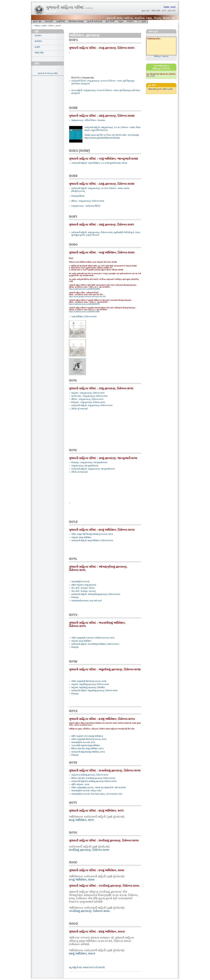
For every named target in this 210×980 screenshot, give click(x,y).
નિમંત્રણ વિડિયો (78, 196)
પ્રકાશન (38, 35)
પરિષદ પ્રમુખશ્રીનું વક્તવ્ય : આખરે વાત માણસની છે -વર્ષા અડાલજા (98, 788)
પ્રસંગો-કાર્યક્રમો (94, 21)
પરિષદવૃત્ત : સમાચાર (161, 56)
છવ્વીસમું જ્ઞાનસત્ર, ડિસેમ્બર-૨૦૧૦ (89, 850)
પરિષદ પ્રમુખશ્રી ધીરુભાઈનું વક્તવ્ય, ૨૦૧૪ (89, 681)
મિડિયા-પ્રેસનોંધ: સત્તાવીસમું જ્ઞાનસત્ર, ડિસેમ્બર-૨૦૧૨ (93, 778)
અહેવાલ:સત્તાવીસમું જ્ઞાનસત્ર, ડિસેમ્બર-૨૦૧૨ (90, 775)
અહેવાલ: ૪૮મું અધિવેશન (81, 641)
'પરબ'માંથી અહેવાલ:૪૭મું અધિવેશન (86, 745)
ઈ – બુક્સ (142, 21)
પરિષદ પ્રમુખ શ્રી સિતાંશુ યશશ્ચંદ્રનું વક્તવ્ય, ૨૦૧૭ (92, 534)
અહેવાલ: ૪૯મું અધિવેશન (81, 537)
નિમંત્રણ (75, 597)
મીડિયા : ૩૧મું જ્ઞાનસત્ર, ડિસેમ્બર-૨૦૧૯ (87, 399)
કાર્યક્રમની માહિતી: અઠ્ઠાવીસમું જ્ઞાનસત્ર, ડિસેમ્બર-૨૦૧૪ (94, 691)
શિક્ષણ (37, 26)
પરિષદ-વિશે (156, 11)
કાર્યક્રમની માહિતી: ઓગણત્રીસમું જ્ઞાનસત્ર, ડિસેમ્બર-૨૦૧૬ (96, 594)
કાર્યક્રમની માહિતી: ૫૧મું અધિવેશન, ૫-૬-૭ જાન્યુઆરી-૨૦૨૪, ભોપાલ (99, 163)
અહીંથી (152, 76)
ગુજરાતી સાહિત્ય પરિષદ (69, 7)
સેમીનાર (51, 26)
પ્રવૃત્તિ (44, 26)
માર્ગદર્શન (38, 41)
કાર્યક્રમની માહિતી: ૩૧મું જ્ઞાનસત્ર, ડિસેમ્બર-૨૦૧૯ (92, 405)
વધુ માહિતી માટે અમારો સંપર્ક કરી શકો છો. (87, 967)
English (166, 7)
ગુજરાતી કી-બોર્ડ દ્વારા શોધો (48, 73)
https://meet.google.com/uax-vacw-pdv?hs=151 (87, 297)
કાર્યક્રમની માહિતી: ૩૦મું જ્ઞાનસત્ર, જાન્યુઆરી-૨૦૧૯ (93, 469)
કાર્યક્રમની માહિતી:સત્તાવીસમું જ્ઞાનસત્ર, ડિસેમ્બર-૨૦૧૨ (94, 781)
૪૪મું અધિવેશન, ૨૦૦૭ (82, 954)
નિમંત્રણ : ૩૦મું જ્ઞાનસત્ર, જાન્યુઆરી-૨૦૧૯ (89, 462)
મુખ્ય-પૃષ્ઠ (146, 11)
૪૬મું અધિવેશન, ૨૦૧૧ (81, 820)
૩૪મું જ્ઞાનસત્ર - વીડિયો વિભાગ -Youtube (88, 120)
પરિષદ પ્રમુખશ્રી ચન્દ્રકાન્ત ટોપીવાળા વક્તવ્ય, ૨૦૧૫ (93, 638)
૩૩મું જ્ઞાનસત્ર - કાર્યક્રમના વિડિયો (86, 206)
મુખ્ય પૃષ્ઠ (37, 21)
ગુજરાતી (173, 7)
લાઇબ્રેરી (49, 21)
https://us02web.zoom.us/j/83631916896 (84, 289)
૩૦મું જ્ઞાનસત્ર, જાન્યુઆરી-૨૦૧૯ (85, 466)
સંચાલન (130, 21)
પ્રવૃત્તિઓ (60, 21)
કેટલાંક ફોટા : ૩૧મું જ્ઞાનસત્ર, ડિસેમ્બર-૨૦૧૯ (89, 396)
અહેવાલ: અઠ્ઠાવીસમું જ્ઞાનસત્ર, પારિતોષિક (88, 687)
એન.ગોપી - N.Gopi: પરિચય (83, 588)
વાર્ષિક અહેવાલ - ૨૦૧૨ (80, 784)
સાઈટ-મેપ (172, 11)
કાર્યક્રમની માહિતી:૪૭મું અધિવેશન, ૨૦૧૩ (88, 752)
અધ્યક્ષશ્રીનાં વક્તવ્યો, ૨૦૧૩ (83, 742)
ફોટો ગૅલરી (110, 21)
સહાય (121, 21)
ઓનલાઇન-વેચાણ (76, 21)
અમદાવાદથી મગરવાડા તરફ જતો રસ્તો (86, 601)
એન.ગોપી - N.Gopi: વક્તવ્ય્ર (84, 591)
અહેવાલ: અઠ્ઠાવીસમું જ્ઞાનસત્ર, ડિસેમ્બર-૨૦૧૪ (90, 684)
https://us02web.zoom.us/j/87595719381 (84, 312)
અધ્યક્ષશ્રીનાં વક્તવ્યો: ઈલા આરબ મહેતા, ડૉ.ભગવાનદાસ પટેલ (97, 794)
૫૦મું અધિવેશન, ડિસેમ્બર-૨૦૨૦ (84, 317)
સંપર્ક (164, 11)
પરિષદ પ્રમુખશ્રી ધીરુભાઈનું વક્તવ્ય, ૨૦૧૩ (89, 739)
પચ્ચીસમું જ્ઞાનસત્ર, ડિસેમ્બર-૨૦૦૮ (89, 911)
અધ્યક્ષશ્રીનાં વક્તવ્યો (80, 582)
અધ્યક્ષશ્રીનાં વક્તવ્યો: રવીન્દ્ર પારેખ (86, 791)
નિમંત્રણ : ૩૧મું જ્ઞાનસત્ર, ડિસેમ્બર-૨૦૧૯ (88, 402)
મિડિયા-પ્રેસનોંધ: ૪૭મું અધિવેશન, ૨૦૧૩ (87, 749)
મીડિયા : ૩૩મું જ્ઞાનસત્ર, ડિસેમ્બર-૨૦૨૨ (88, 201)
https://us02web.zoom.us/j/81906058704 (84, 304)
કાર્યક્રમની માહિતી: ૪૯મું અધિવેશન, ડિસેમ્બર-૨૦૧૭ (92, 541)
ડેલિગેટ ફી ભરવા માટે (79, 409)
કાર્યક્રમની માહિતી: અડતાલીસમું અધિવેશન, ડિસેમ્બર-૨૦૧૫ (95, 644)
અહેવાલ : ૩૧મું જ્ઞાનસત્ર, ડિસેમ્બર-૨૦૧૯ (88, 393)
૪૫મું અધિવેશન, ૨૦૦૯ (82, 880)
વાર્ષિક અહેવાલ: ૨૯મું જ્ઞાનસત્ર (84, 585)
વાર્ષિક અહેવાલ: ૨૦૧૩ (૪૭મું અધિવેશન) (87, 736)
